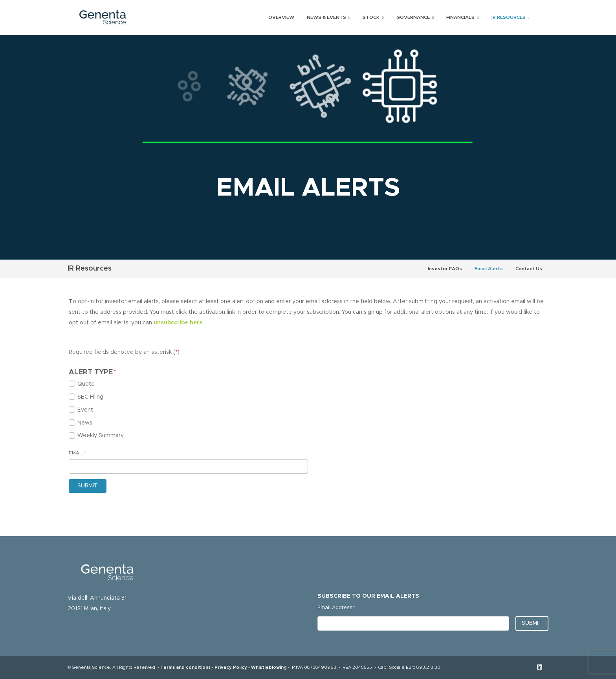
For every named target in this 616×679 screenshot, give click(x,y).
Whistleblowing (269, 667)
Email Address (336, 606)
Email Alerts (489, 269)
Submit (532, 623)
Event (85, 410)
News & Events (326, 17)
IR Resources (509, 17)
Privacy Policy (231, 667)
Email (77, 451)
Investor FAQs (445, 269)
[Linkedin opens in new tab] (540, 667)
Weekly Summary (101, 436)
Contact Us (529, 269)
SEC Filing (90, 397)
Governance (413, 17)
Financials (460, 17)
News (85, 423)
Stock (371, 17)
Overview (281, 17)
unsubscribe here (178, 323)
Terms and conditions (185, 667)
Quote (86, 384)
